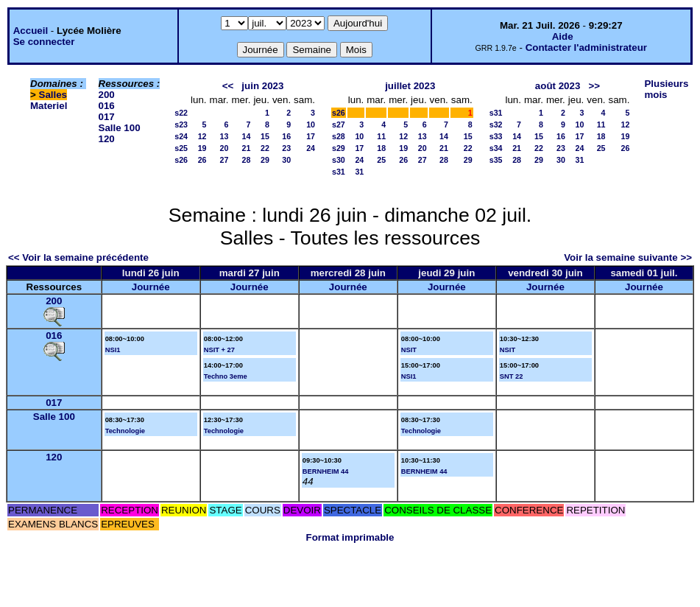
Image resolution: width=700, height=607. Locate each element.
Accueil (31, 31)
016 (107, 106)
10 (311, 124)
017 (107, 117)
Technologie (125, 431)
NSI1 (113, 350)
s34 (496, 148)
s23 (181, 124)
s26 (181, 160)
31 (359, 172)
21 (247, 148)
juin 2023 (262, 86)
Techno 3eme (226, 376)
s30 (339, 160)
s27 (339, 124)
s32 (496, 124)
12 (202, 136)
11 (381, 136)
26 (202, 160)
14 (247, 136)
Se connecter (44, 42)
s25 (181, 148)
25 (381, 160)
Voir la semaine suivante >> (628, 257)
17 (311, 136)
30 (286, 160)
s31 (339, 172)
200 (107, 95)
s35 (496, 160)
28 (247, 160)
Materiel (49, 106)
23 (286, 148)
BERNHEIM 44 (326, 471)
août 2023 (558, 86)
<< (228, 86)
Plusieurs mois (666, 89)
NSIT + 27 (219, 350)
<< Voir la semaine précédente (78, 257)
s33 (496, 136)
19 (202, 148)
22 (265, 148)
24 (311, 148)
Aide (563, 36)
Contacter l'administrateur (586, 48)
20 (225, 148)
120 (107, 139)
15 (265, 136)
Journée (151, 287)
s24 (181, 136)
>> (594, 86)
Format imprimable (350, 537)
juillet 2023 (410, 86)
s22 (181, 113)
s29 (339, 148)
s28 (339, 136)
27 (225, 160)
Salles (53, 95)
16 (286, 136)
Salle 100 (120, 128)
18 (381, 148)
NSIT (409, 350)
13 (225, 136)
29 (265, 160)
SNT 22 (512, 376)
